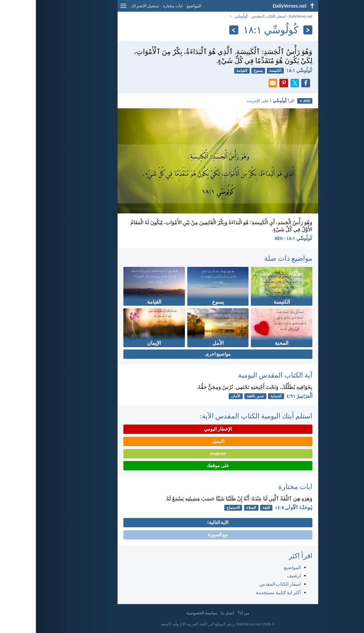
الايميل (182, 441)
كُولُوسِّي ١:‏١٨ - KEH (258, 238)
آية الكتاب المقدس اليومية (239, 375)
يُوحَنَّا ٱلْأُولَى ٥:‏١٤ (258, 508)
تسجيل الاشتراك (109, 6)
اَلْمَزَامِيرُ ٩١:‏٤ (264, 396)
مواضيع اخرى (182, 354)
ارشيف (258, 576)
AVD (269, 101)
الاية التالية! (182, 522)
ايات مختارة (137, 6)
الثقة (230, 508)
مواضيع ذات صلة (252, 258)
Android (182, 454)
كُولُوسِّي (205, 16)
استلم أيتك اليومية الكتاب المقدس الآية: (220, 416)
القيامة (206, 71)
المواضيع (158, 6)
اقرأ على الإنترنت (235, 101)
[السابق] (272, 30)
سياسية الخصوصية (166, 613)
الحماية (240, 396)
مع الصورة (182, 535)
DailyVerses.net (265, 16)
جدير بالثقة (219, 396)
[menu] (87, 8)
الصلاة (215, 508)
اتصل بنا (192, 613)
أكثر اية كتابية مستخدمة (242, 593)
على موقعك (182, 466)
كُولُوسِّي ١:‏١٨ (263, 71)
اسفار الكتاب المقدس (233, 16)
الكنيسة (239, 71)
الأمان (200, 396)
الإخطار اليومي (182, 429)
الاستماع (197, 508)
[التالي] (198, 30)
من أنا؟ (208, 613)
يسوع (222, 71)
